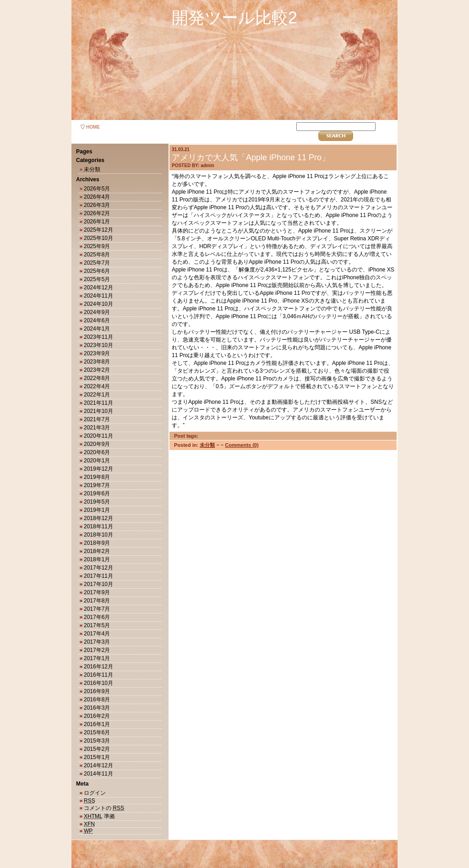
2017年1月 (97, 658)
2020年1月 (97, 461)
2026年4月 (97, 197)
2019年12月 (98, 469)
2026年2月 (97, 213)
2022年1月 (97, 395)
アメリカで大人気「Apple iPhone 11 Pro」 (251, 157)
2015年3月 (97, 741)
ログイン (95, 793)
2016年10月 (98, 683)
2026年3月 (97, 205)
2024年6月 (97, 320)
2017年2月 (97, 650)
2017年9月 (97, 592)
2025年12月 (98, 230)
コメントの (104, 808)
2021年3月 (97, 428)
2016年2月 (97, 716)
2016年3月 (97, 708)
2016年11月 (98, 675)
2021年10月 (98, 411)
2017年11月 (98, 576)
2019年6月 (97, 494)
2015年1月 (97, 757)
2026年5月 (97, 189)
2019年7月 (97, 485)
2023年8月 (97, 362)
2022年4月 (97, 386)
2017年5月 (97, 625)
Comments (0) (242, 445)
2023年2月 (97, 370)
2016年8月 (97, 700)
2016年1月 (97, 724)
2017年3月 (97, 642)
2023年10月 (98, 345)
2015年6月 (97, 732)
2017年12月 (98, 568)
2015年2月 (97, 749)
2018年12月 (98, 518)
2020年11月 (98, 436)
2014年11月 (98, 774)
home (93, 127)
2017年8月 (97, 601)
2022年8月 (97, 378)
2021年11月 (98, 403)
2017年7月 (97, 609)
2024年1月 (97, 329)
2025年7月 (97, 263)
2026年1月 (97, 222)
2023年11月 (98, 337)
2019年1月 (97, 510)
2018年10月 (98, 535)
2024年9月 (97, 312)
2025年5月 (97, 279)
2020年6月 (97, 452)
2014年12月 (98, 765)
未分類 (92, 169)
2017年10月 (98, 584)
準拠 (99, 816)
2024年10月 (98, 304)
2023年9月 (97, 353)
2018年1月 (97, 559)
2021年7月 (97, 419)
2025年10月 (98, 238)
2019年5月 (97, 502)
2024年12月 (98, 288)
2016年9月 (97, 691)
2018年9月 (97, 543)
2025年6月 (97, 271)
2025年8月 (97, 255)
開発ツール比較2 (234, 18)
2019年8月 (97, 477)
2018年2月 (97, 551)
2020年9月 (97, 444)
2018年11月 (98, 526)
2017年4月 (97, 634)
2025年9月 (97, 246)
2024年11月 (98, 296)
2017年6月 (97, 617)
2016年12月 (98, 667)
